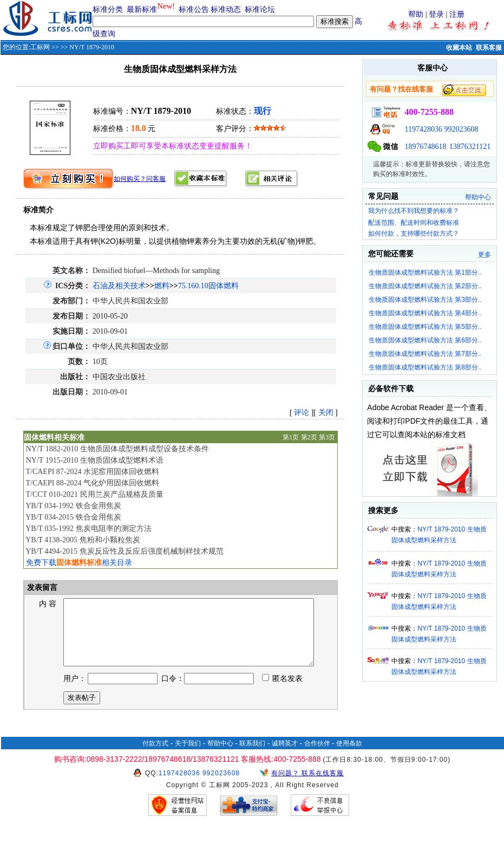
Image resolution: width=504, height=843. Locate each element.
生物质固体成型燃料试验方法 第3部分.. (425, 300)
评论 (302, 413)
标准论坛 (260, 9)
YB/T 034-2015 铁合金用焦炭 (73, 517)
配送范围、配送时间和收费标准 (414, 223)
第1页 (291, 437)
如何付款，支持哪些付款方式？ (414, 234)
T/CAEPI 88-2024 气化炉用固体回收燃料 (92, 483)
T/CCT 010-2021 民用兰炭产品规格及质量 (94, 494)
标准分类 (108, 9)
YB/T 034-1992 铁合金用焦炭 (73, 506)
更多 (485, 255)
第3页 (327, 437)
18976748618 (425, 147)
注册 (457, 14)
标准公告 (194, 9)
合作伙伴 (317, 756)
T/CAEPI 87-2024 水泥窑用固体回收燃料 (92, 472)
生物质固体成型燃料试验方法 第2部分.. (425, 286)
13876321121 (470, 147)
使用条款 (349, 756)
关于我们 (188, 756)
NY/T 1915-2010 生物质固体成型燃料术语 (95, 460)
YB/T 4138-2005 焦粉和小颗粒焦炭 (83, 540)
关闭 (326, 413)
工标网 (40, 47)
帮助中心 (478, 197)
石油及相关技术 (119, 286)
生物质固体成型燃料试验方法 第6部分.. (425, 340)
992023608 (461, 129)
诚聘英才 (285, 756)
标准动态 (226, 9)
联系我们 (252, 756)
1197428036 (423, 129)
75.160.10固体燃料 (208, 286)
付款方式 (155, 756)
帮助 (416, 14)
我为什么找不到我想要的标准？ (414, 211)
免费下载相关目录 (79, 563)
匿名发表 (283, 692)
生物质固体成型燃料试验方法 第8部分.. (425, 367)
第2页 (309, 437)
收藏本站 (459, 48)
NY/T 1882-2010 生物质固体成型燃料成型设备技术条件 (117, 449)
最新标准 (142, 9)
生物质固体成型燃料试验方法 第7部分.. (425, 354)
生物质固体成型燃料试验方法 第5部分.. (425, 327)
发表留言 (42, 588)
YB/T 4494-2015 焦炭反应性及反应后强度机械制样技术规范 (124, 551)
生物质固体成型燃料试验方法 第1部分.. (425, 273)
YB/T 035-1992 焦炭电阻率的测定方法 (88, 529)
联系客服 (489, 48)
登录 (436, 14)
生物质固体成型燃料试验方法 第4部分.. (425, 313)
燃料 (162, 286)
